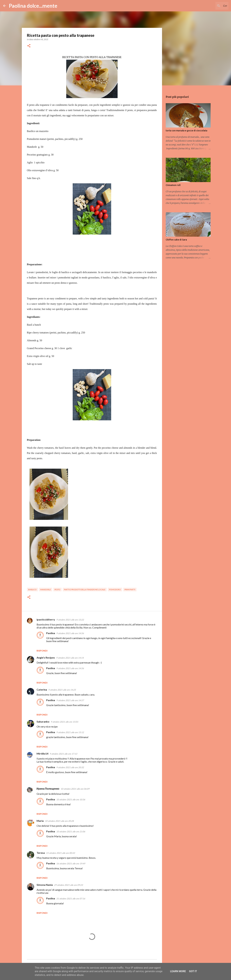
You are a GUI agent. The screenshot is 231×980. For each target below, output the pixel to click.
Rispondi (42, 651)
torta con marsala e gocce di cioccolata (186, 131)
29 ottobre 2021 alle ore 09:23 (68, 885)
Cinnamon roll (173, 185)
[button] (29, 46)
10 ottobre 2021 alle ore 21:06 (71, 832)
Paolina (51, 633)
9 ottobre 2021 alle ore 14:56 (70, 633)
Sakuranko (43, 722)
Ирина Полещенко (48, 789)
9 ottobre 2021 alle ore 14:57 (70, 700)
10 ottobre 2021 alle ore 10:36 (71, 800)
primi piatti (130, 590)
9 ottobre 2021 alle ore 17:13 (63, 754)
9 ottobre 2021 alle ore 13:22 (70, 620)
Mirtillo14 (42, 754)
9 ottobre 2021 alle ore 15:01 (64, 722)
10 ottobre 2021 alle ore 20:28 (59, 821)
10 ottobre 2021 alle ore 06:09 (75, 789)
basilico (32, 590)
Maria (40, 821)
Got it (193, 971)
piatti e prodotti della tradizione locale (85, 590)
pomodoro (115, 590)
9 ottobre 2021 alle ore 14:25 (62, 690)
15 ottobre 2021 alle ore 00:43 (60, 853)
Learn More (178, 971)
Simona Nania (45, 885)
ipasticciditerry (46, 619)
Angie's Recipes (46, 658)
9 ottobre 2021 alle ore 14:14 (70, 658)
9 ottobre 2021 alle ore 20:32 (70, 767)
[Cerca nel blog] (212, 6)
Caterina (42, 690)
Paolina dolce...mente (33, 6)
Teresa (41, 853)
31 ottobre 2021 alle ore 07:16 (71, 899)
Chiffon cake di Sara (176, 240)
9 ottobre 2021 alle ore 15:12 (70, 732)
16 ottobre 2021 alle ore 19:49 (71, 864)
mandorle (46, 590)
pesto (57, 590)
